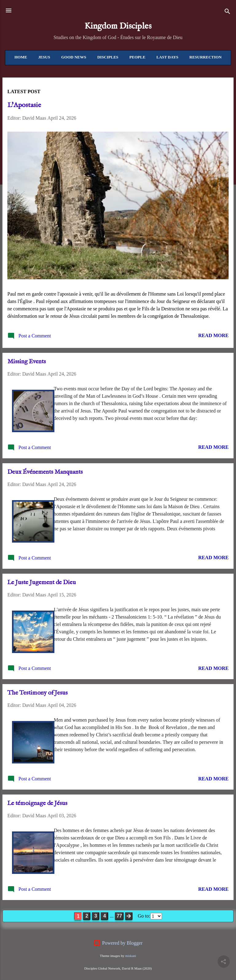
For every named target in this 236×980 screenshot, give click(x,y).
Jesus (44, 57)
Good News (74, 57)
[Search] (227, 12)
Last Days (167, 57)
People (137, 57)
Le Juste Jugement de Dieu (42, 582)
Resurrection (205, 57)
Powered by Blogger (118, 943)
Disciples (108, 57)
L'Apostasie (24, 105)
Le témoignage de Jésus (37, 803)
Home (21, 57)
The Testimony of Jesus (37, 693)
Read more (213, 335)
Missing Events (27, 362)
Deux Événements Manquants (45, 472)
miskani (130, 956)
